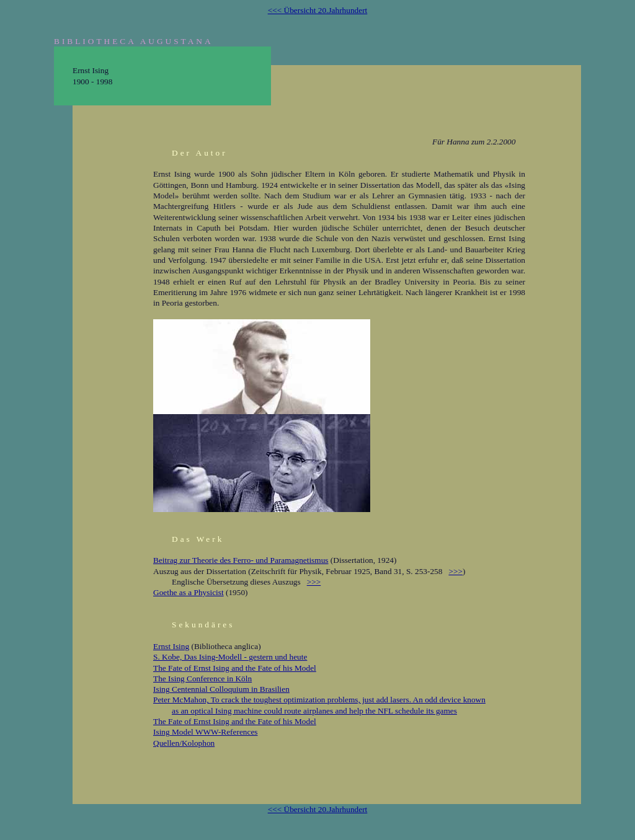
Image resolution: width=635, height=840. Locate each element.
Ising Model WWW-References (206, 732)
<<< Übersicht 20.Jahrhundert (318, 10)
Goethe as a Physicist (189, 592)
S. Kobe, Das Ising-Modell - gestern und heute (230, 657)
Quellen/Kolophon (184, 743)
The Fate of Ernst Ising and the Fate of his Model (235, 668)
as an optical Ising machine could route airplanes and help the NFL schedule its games (314, 711)
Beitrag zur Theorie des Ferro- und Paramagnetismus (241, 560)
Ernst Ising (171, 646)
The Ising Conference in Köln (202, 679)
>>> (455, 571)
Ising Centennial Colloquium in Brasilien (221, 689)
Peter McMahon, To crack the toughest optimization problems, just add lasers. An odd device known (319, 700)
